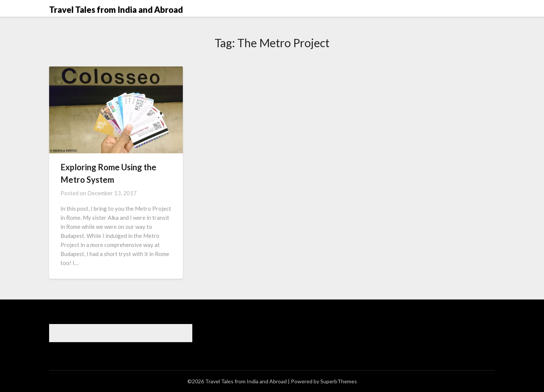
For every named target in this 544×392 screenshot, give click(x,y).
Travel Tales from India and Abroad (116, 10)
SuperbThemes (339, 381)
